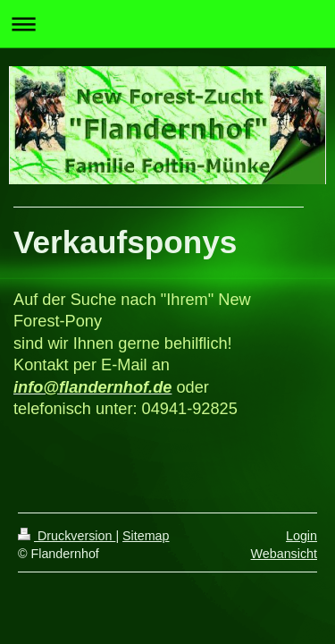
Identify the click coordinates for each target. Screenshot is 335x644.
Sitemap (146, 536)
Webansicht (284, 554)
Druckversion (67, 536)
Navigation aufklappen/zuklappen (167, 24)
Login (301, 536)
